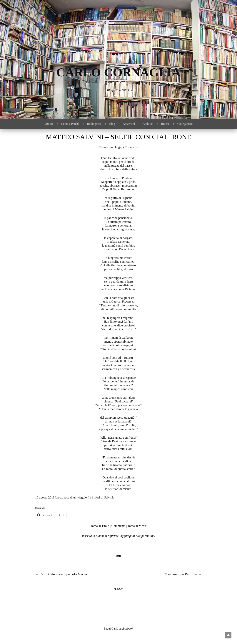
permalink (148, 536)
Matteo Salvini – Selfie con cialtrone (118, 137)
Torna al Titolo (100, 526)
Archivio (148, 124)
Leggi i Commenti (127, 147)
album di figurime (107, 536)
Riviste (165, 124)
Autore (49, 124)
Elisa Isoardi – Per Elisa (183, 574)
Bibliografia (94, 124)
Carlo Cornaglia (119, 72)
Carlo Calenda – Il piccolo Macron (62, 574)
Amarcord (129, 124)
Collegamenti (185, 124)
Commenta (106, 147)
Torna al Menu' (137, 526)
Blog (112, 124)
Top (228, 635)
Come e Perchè (70, 124)
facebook (128, 629)
